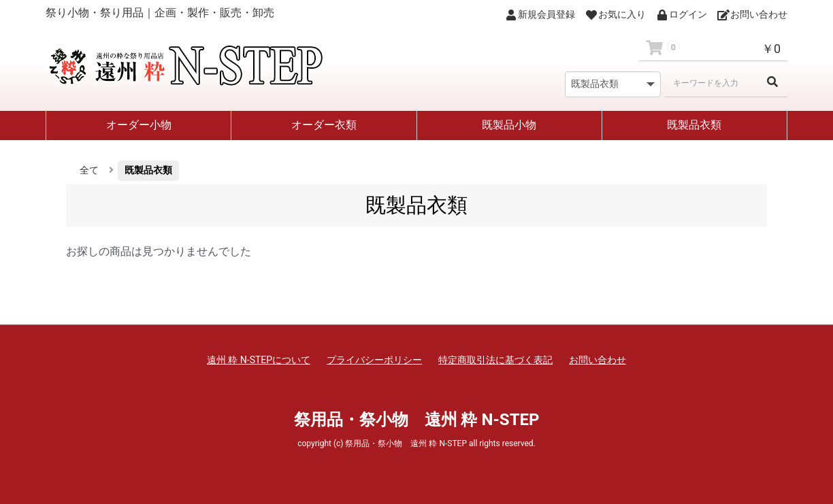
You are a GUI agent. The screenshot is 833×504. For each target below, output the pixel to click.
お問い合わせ (598, 360)
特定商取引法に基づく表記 (495, 360)
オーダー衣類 (324, 125)
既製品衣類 (694, 125)
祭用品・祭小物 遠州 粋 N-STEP (417, 420)
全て (89, 170)
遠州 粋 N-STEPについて (259, 360)
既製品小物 (509, 125)
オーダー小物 (139, 125)
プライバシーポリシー (374, 360)
